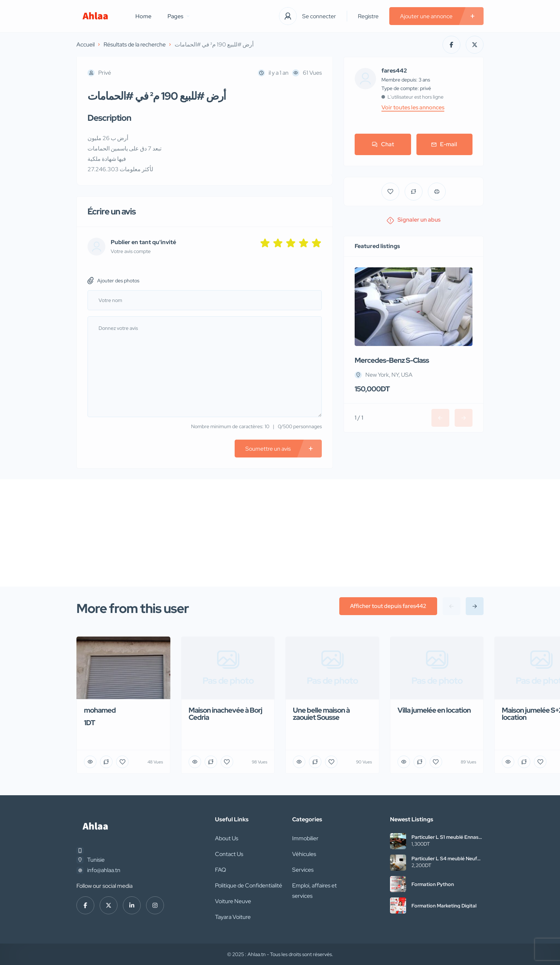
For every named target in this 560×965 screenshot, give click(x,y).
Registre (368, 16)
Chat (383, 144)
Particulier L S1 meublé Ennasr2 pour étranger (447, 837)
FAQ (221, 870)
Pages (178, 16)
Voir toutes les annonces (413, 108)
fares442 (394, 71)
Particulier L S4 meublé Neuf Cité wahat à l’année (444, 858)
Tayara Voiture (233, 917)
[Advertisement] (280, 533)
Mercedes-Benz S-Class (392, 360)
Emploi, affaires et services (314, 891)
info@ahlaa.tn (104, 870)
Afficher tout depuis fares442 (388, 606)
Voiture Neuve (233, 901)
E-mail (444, 144)
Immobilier (305, 838)
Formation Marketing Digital (444, 906)
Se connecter (319, 16)
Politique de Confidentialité (249, 885)
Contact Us (229, 854)
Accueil (86, 44)
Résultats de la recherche (135, 44)
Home (143, 16)
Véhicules (304, 854)
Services (303, 870)
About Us (227, 838)
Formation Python (433, 884)
